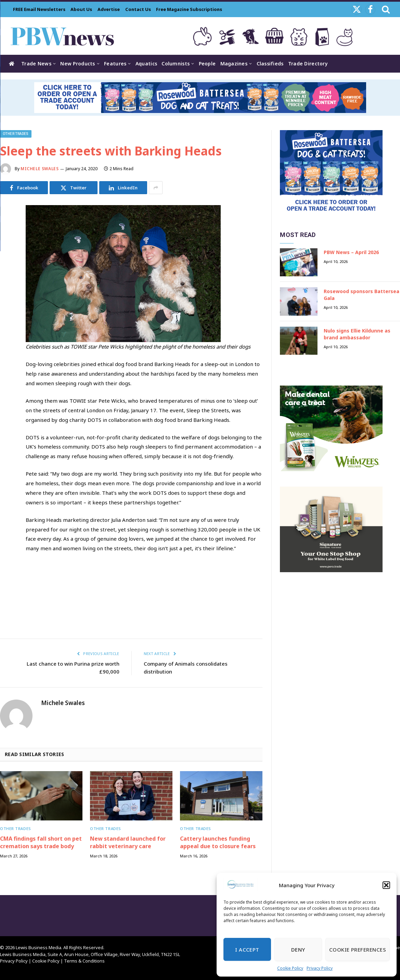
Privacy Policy (320, 968)
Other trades (16, 134)
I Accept (247, 950)
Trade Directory (308, 64)
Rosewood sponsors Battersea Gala (362, 295)
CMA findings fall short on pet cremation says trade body (41, 843)
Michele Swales (40, 169)
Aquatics (146, 64)
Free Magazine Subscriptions (189, 9)
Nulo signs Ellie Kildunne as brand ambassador (357, 334)
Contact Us (138, 9)
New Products (78, 64)
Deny (298, 950)
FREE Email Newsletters (39, 9)
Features (115, 64)
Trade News (36, 64)
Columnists (176, 64)
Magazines (234, 64)
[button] (386, 885)
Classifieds (270, 64)
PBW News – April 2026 (351, 252)
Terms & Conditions (84, 961)
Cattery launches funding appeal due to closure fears (218, 843)
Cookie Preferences (358, 950)
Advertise (109, 9)
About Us (81, 9)
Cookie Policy (290, 968)
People (207, 64)
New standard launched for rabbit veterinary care (128, 843)
